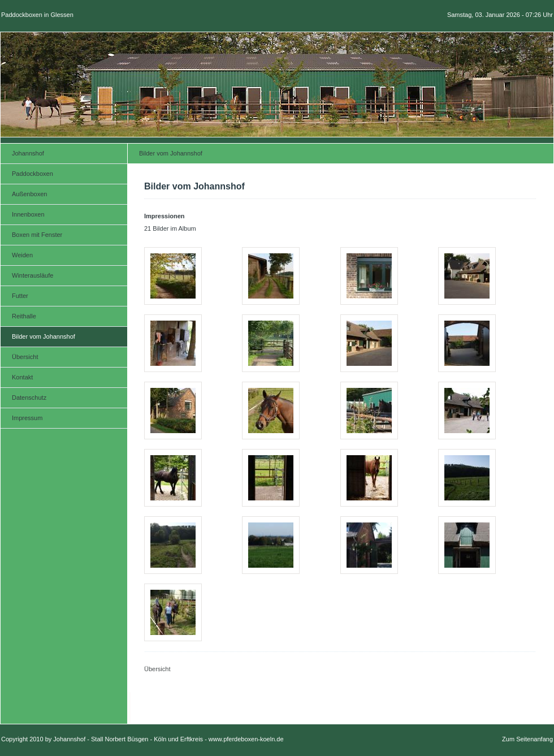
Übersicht (157, 669)
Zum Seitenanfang (527, 739)
